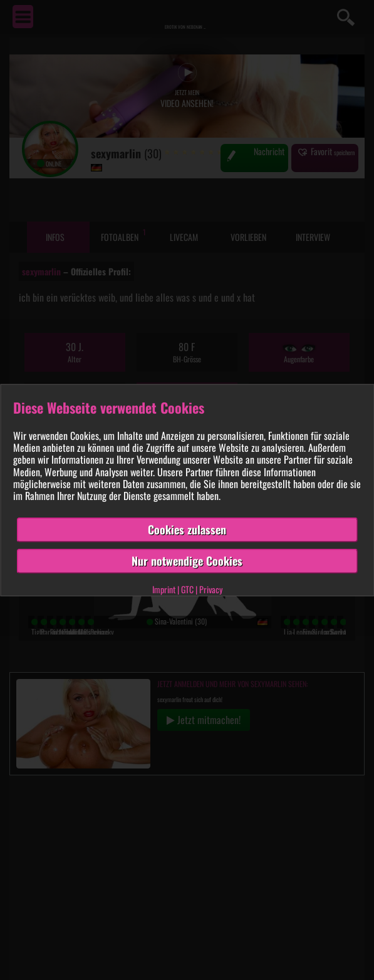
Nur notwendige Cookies (187, 561)
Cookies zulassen (187, 529)
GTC (187, 589)
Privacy (211, 589)
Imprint (164, 589)
